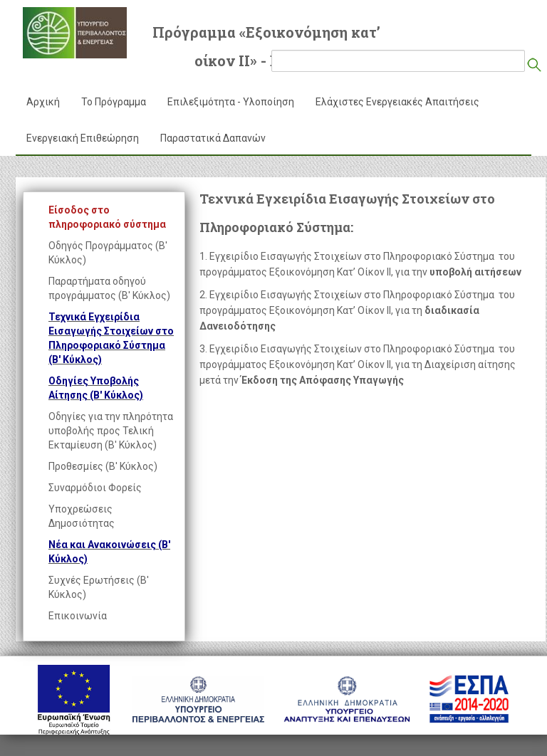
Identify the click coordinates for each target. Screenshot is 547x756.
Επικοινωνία (78, 616)
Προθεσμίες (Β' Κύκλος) (103, 466)
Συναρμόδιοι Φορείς (95, 488)
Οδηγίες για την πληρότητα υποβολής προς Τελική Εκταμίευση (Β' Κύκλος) (111, 431)
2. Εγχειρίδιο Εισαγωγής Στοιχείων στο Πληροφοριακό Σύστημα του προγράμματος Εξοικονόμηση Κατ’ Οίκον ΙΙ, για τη (357, 310)
